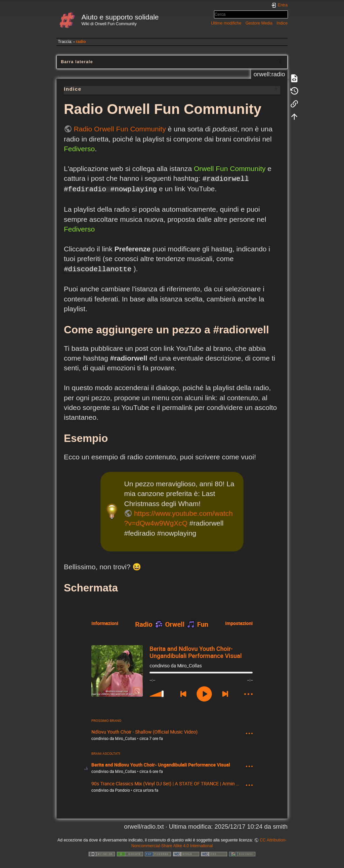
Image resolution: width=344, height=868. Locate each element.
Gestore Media (259, 23)
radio (81, 42)
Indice (282, 23)
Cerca (284, 14)
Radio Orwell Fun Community (120, 129)
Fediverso (79, 149)
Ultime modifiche (226, 23)
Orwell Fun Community (230, 169)
